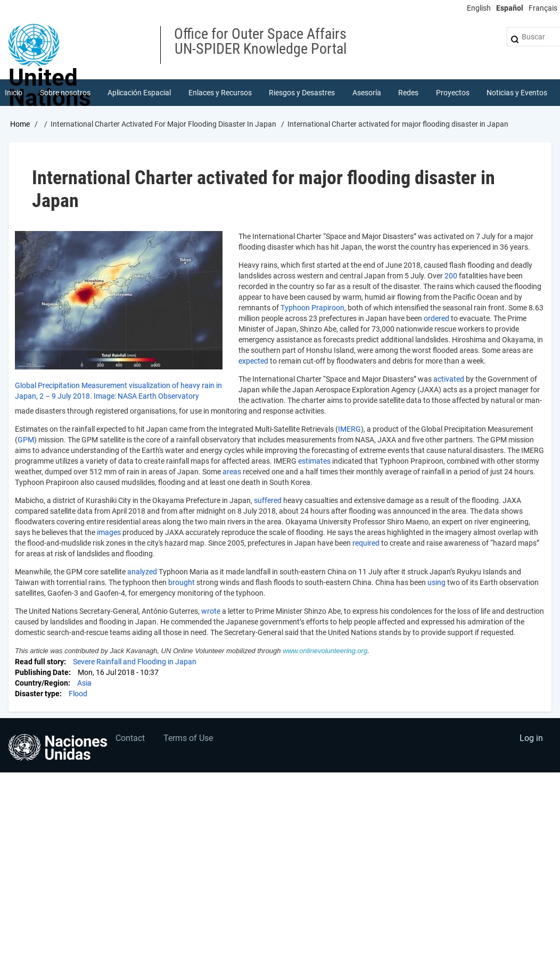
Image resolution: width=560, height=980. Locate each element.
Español (510, 8)
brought (182, 582)
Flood (78, 694)
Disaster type (37, 694)
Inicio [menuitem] (14, 93)
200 (451, 276)
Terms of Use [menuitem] (188, 738)
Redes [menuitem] (408, 93)
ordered (437, 318)
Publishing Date (42, 672)
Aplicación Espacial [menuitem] (139, 93)
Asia (84, 683)
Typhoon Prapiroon (312, 308)
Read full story (39, 662)
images (109, 532)
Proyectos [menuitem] (453, 93)
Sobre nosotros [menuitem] (65, 93)
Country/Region (42, 683)
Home (20, 124)
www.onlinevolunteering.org (325, 651)
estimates (314, 461)
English (479, 8)
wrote (211, 611)
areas (232, 472)
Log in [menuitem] (531, 738)
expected (253, 361)
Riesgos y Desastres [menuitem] (302, 93)
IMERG (349, 429)
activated (449, 379)
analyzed (142, 572)
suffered (268, 500)
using (437, 582)
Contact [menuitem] (130, 738)
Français (543, 8)
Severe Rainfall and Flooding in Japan (135, 662)
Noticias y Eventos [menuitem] (517, 93)
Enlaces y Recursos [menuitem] (220, 93)
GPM (26, 440)
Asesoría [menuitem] (367, 93)
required (366, 543)
